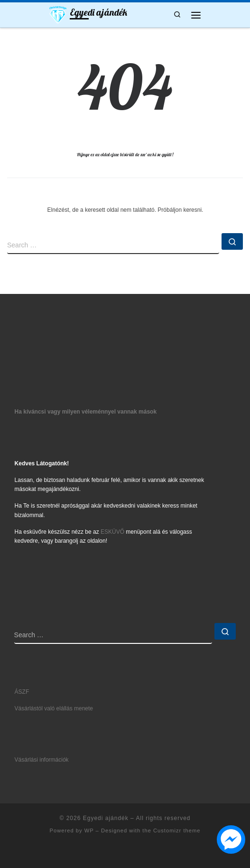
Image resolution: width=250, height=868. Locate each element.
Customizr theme (177, 830)
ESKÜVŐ (112, 532)
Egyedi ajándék (106, 818)
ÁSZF (22, 692)
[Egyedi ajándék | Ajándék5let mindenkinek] (58, 14)
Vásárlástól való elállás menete (54, 708)
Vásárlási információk (42, 760)
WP (89, 830)
